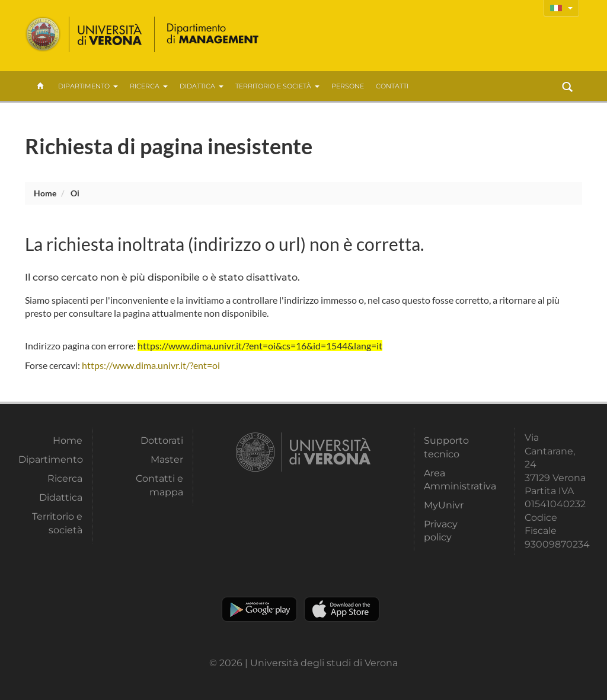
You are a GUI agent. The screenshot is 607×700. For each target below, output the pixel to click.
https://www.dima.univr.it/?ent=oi (151, 365)
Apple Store (342, 609)
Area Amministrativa (456, 480)
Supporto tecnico (446, 447)
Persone (348, 86)
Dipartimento (88, 86)
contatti (392, 86)
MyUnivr (444, 505)
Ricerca (149, 86)
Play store (259, 609)
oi (75, 193)
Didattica (202, 86)
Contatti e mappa (159, 485)
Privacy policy (441, 531)
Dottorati (162, 440)
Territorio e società (277, 86)
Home (45, 193)
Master (167, 459)
